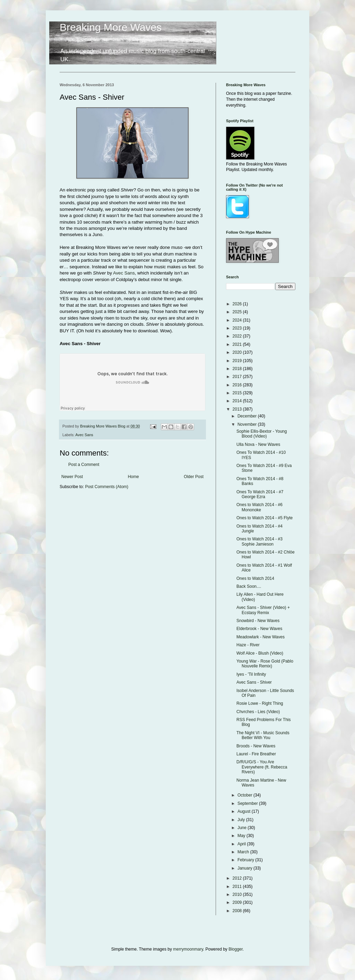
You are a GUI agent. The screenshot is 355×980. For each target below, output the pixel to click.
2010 (238, 894)
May (242, 836)
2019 (238, 361)
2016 (238, 385)
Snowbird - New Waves (258, 621)
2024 (238, 320)
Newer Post (72, 477)
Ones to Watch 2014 (255, 578)
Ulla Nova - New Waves (258, 444)
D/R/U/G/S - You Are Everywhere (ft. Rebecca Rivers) (262, 767)
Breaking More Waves (111, 27)
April (242, 844)
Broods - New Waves (256, 746)
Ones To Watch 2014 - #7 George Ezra (260, 494)
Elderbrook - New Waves (259, 629)
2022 (238, 336)
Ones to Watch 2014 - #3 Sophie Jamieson (259, 541)
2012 (238, 878)
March (244, 852)
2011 (238, 887)
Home (133, 477)
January (245, 868)
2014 (238, 401)
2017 (238, 377)
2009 (238, 902)
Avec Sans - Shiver (254, 682)
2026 (238, 304)
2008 (238, 911)
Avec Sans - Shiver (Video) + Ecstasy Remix (263, 610)
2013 (238, 409)
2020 (238, 352)
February (246, 860)
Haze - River (248, 645)
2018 (238, 369)
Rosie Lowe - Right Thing (260, 703)
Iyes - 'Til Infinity (251, 674)
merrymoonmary (188, 949)
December (248, 416)
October (245, 795)
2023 (238, 328)
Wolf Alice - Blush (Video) (260, 653)
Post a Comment (84, 465)
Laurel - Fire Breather (256, 754)
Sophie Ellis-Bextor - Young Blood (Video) (262, 434)
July (242, 820)
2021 (238, 344)
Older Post (194, 477)
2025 (238, 312)
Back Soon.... (249, 586)
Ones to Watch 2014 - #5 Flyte (265, 518)
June (243, 828)
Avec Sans (124, 273)
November (248, 424)
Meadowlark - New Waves (261, 637)
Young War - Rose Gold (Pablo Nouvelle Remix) (265, 664)
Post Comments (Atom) (107, 487)
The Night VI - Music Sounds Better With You (263, 735)
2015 (238, 393)
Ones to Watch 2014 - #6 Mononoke (259, 507)
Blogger (236, 949)
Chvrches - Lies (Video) (258, 712)
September (248, 803)
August (245, 811)
